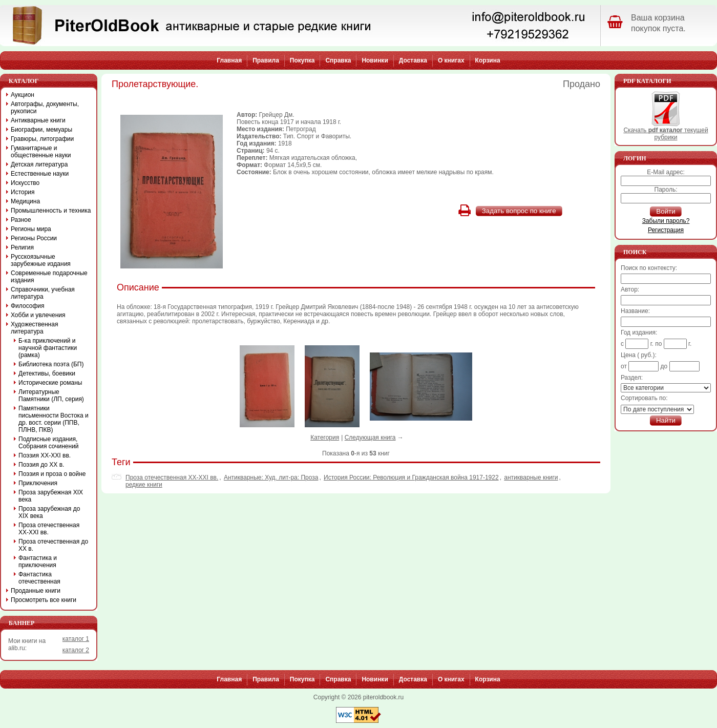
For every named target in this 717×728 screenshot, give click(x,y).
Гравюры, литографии (42, 139)
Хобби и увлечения (38, 315)
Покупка (302, 60)
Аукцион (23, 95)
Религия (22, 247)
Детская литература (39, 164)
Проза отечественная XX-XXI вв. (172, 477)
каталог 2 (76, 650)
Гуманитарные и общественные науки (41, 152)
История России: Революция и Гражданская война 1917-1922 (411, 477)
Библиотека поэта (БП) (51, 364)
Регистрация (666, 230)
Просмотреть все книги (44, 600)
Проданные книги (36, 591)
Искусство (25, 183)
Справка (338, 60)
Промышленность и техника (51, 211)
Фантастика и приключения (38, 561)
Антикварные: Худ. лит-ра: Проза (271, 477)
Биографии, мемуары (41, 130)
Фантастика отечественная (39, 578)
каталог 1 (76, 639)
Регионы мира (31, 229)
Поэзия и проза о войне (52, 474)
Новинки (375, 60)
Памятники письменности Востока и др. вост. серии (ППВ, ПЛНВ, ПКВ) (54, 419)
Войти (666, 211)
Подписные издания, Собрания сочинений (49, 443)
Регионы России (34, 238)
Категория (325, 438)
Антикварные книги (38, 120)
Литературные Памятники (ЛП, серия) (51, 396)
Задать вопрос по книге (519, 211)
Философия (28, 306)
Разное (21, 220)
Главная (229, 60)
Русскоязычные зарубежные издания (41, 260)
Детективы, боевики (47, 373)
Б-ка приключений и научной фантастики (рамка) (48, 348)
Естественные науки (40, 174)
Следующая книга (370, 438)
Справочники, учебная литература (43, 293)
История (23, 192)
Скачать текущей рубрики (666, 131)
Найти (666, 420)
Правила (266, 60)
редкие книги (144, 485)
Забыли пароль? (666, 221)
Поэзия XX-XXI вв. (45, 455)
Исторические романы (50, 383)
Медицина (25, 201)
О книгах (451, 60)
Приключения (38, 483)
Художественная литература (34, 328)
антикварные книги (531, 477)
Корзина (488, 60)
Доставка (413, 60)
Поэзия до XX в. (41, 465)
